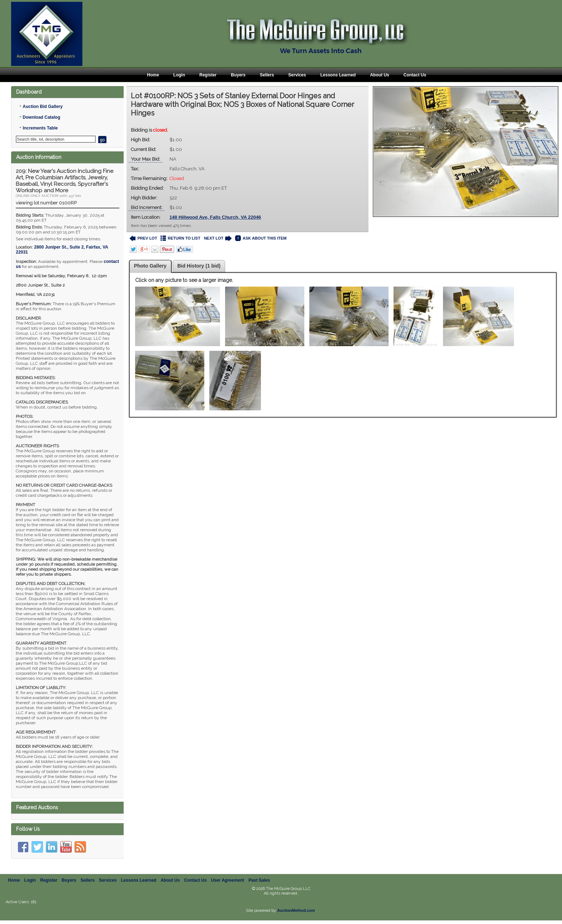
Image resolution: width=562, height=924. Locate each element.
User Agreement (228, 884)
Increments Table (40, 128)
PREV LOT (143, 238)
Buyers (238, 75)
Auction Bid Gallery (42, 107)
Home (153, 75)
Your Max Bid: (146, 159)
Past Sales (259, 884)
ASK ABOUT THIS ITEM (261, 238)
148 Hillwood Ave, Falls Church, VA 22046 (215, 217)
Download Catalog (41, 117)
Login (179, 75)
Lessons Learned (338, 75)
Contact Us (415, 75)
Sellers (267, 75)
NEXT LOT (218, 238)
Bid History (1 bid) (199, 266)
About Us (379, 75)
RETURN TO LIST (180, 238)
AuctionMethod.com (296, 914)
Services (297, 75)
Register (208, 75)
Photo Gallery (150, 266)
